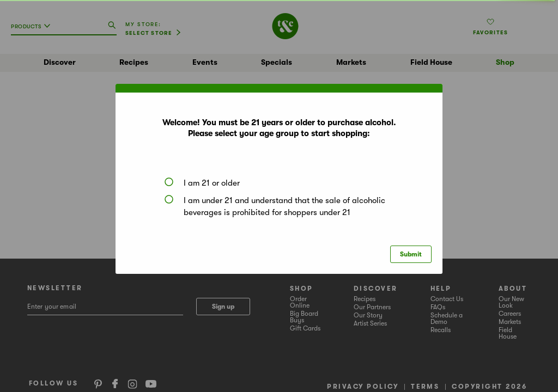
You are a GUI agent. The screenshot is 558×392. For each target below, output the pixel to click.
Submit (411, 254)
